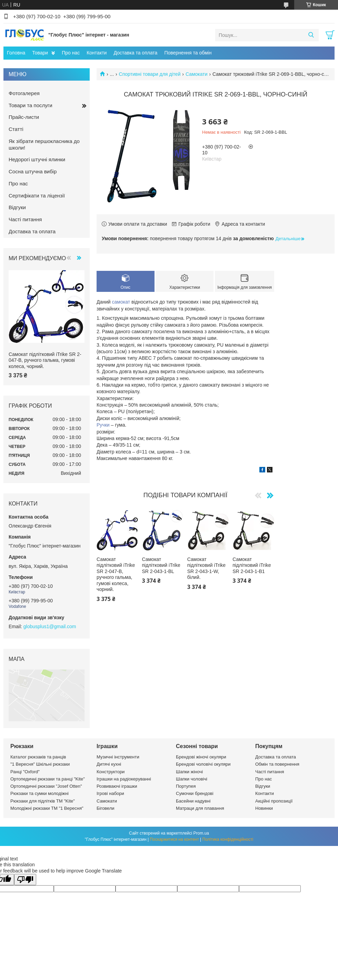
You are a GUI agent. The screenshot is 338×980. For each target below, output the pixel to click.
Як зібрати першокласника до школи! (44, 144)
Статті (16, 129)
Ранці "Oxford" (25, 772)
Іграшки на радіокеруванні (124, 779)
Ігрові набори (110, 793)
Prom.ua (201, 833)
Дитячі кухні (109, 764)
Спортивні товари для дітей (150, 74)
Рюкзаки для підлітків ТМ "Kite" (43, 801)
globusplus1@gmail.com (50, 626)
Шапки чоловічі (192, 779)
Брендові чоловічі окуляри (203, 764)
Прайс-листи (24, 117)
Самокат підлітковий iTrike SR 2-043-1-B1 (252, 565)
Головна (16, 53)
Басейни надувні (193, 801)
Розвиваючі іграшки (117, 786)
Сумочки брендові (195, 793)
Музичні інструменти (118, 757)
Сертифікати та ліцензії (37, 196)
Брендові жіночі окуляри (201, 757)
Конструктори (111, 772)
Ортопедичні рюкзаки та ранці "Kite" (48, 779)
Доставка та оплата (135, 53)
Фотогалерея (24, 93)
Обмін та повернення (277, 764)
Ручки (103, 425)
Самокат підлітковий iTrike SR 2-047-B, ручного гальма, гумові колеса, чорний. (116, 574)
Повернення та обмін (188, 53)
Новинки (264, 808)
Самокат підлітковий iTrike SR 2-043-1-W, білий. (206, 568)
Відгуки (17, 207)
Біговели (106, 808)
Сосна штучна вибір (33, 171)
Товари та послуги (31, 105)
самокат (121, 302)
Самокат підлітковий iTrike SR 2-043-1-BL (161, 565)
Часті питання (25, 219)
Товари (40, 53)
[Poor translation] (25, 880)
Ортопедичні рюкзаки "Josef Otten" (46, 786)
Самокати (197, 74)
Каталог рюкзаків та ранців (38, 757)
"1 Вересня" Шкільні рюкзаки (40, 764)
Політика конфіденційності (228, 839)
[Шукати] (311, 35)
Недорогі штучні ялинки (37, 159)
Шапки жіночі (189, 772)
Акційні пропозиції (274, 801)
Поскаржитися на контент (174, 839)
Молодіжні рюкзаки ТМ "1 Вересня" (47, 808)
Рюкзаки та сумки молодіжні (39, 793)
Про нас (71, 53)
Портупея (186, 786)
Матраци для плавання (200, 808)
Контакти (97, 53)
